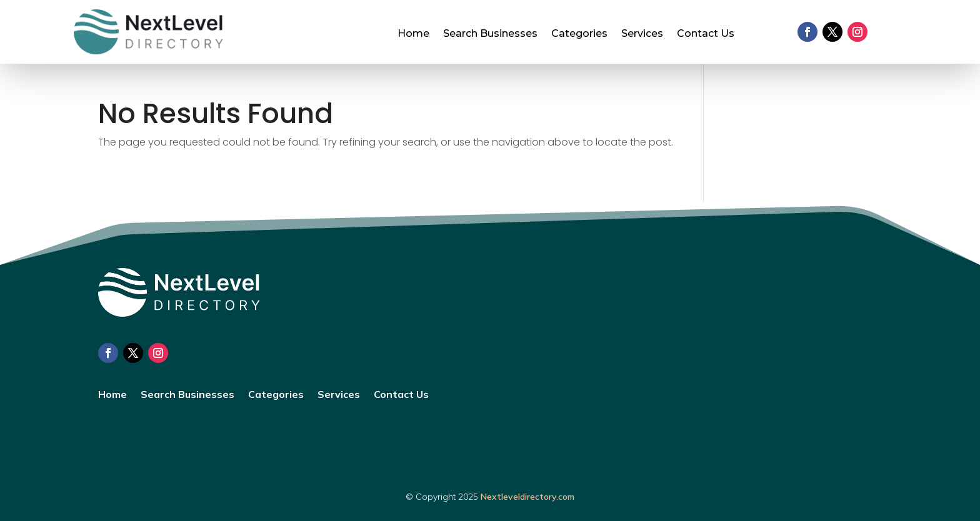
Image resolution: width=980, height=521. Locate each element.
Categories (579, 34)
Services (642, 34)
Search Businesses (490, 34)
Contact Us (706, 34)
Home (413, 34)
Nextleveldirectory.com (527, 497)
